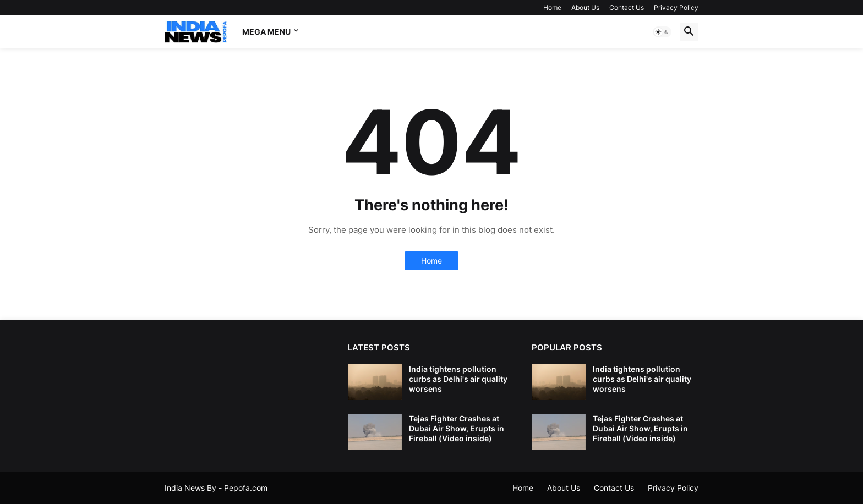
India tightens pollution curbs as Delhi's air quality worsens (458, 379)
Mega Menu (266, 32)
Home (552, 7)
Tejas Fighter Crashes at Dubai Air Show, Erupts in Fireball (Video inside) (457, 428)
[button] (662, 32)
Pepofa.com (246, 488)
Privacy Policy (676, 7)
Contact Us (627, 7)
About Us (585, 7)
